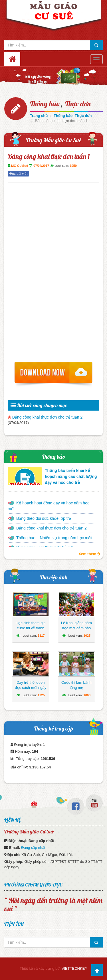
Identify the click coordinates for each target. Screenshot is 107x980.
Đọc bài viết (18, 174)
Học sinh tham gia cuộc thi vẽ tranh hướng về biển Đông (31, 628)
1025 (87, 636)
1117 (41, 636)
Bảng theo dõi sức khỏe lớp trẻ (44, 518)
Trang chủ (39, 116)
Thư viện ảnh (54, 577)
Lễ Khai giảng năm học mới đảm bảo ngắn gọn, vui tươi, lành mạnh (76, 631)
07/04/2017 (41, 166)
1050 (73, 166)
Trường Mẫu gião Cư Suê (54, 140)
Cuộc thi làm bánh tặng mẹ (76, 685)
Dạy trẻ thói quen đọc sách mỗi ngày (31, 685)
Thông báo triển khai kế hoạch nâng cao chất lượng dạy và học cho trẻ (71, 476)
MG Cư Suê (20, 166)
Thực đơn (78, 104)
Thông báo (45, 104)
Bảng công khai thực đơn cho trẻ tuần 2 (48, 417)
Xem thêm (89, 554)
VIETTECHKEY (74, 968)
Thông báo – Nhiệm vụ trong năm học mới (54, 538)
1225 (41, 695)
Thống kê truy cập (53, 728)
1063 (87, 695)
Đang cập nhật (33, 848)
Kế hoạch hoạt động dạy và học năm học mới (49, 506)
